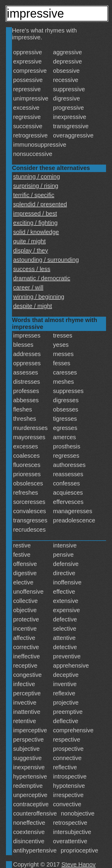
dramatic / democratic (42, 278)
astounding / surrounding (46, 260)
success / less (32, 269)
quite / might (29, 241)
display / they (31, 250)
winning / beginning (39, 297)
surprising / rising (36, 186)
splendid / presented (40, 204)
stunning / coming (37, 177)
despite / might (33, 306)
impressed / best (35, 213)
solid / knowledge (36, 232)
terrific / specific (34, 195)
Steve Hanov (79, 864)
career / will (28, 287)
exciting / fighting (35, 223)
